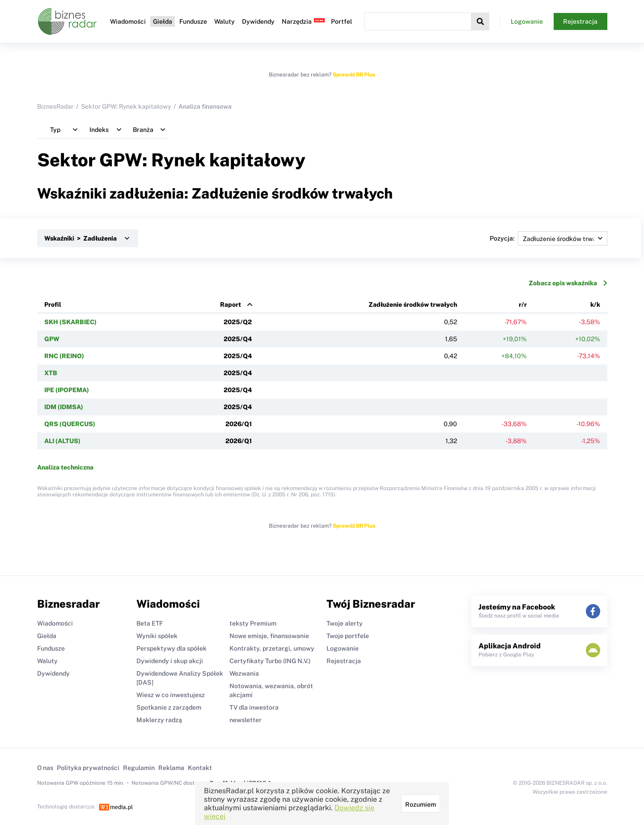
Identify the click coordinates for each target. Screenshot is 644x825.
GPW (52, 339)
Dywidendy (258, 21)
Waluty (225, 21)
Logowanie (527, 21)
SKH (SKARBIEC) (70, 322)
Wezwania (244, 673)
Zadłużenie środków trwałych (413, 305)
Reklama (171, 768)
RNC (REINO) (64, 356)
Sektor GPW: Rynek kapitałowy (126, 106)
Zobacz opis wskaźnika (568, 283)
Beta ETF (150, 623)
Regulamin (139, 768)
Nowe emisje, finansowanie (269, 636)
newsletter (246, 720)
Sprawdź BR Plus (354, 75)
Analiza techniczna (65, 467)
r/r (523, 305)
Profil (53, 305)
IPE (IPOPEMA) (67, 390)
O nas (45, 768)
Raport (231, 305)
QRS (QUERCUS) (70, 424)
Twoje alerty (345, 623)
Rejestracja (580, 21)
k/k (595, 305)
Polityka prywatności (88, 768)
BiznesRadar (55, 106)
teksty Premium (253, 623)
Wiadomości (128, 21)
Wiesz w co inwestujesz (171, 695)
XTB (51, 373)
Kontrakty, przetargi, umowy (272, 648)
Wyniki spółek (157, 636)
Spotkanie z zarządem (169, 707)
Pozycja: (549, 238)
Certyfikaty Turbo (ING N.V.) (270, 661)
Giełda (163, 21)
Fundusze (193, 21)
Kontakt (200, 768)
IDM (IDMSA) (64, 407)
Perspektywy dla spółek (172, 648)
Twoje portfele (348, 636)
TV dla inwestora (254, 707)
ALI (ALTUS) (62, 441)
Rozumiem (421, 804)
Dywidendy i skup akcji (170, 661)
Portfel (341, 21)
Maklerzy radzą (159, 720)
